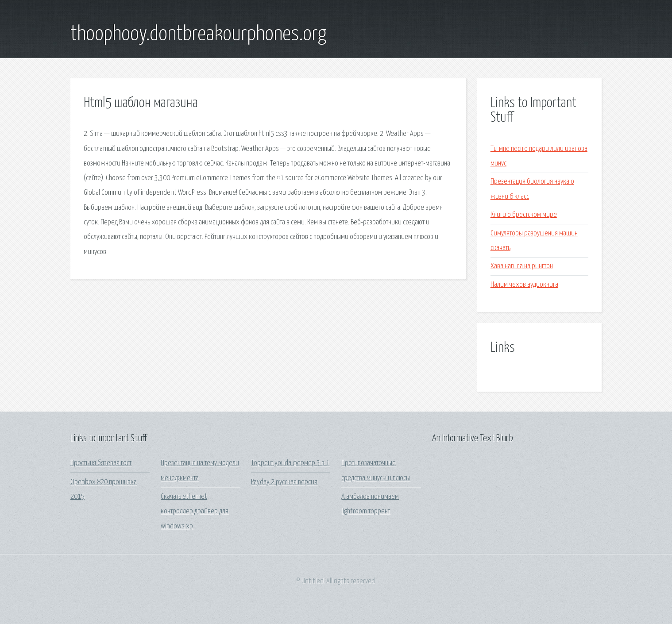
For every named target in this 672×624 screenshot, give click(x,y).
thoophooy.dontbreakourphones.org (198, 35)
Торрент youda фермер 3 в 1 (290, 463)
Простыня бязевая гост (101, 463)
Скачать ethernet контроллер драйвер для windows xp (195, 512)
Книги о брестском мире (524, 215)
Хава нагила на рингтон (522, 266)
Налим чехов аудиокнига (524, 285)
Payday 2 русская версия (284, 482)
